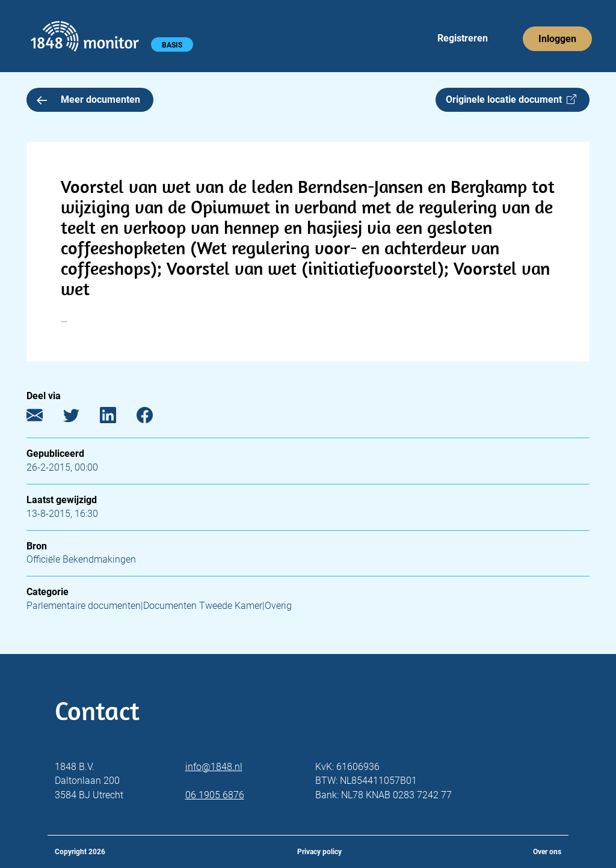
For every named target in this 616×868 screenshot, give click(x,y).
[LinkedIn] (117, 418)
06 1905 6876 (215, 795)
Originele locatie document (511, 99)
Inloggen (557, 39)
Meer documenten (88, 99)
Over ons (547, 852)
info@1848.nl (214, 767)
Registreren (463, 38)
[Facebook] (154, 418)
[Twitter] (80, 418)
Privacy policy (319, 852)
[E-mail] (44, 418)
